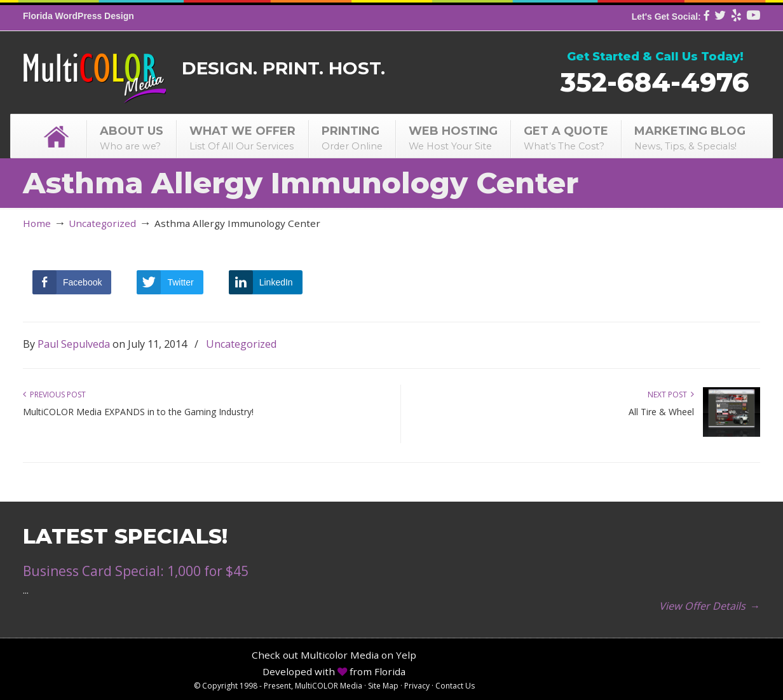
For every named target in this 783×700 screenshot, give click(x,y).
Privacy (417, 686)
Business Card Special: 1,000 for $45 (136, 571)
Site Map (383, 686)
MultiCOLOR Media (94, 69)
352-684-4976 (655, 82)
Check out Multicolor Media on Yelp (334, 655)
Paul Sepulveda (74, 344)
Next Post (671, 395)
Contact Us (455, 686)
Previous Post (54, 395)
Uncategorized (102, 223)
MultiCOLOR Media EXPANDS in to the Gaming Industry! (138, 412)
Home (37, 223)
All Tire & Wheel (661, 412)
